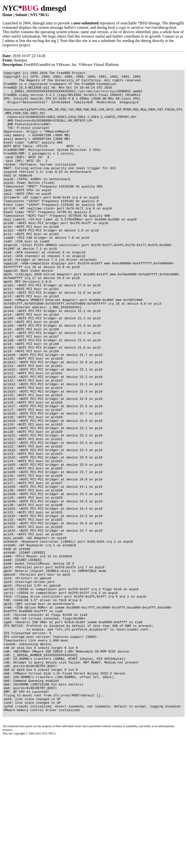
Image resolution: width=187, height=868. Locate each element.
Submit (21, 15)
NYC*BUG (40, 15)
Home (7, 15)
